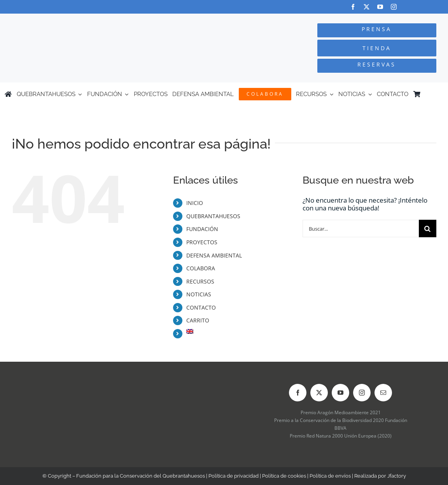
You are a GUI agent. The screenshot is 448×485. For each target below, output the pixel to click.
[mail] (383, 393)
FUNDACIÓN (202, 229)
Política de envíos (330, 476)
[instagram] (394, 7)
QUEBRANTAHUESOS (213, 216)
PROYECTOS (202, 242)
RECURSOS (200, 281)
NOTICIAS (199, 294)
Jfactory (397, 476)
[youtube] (380, 7)
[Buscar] (428, 228)
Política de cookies (284, 476)
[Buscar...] (361, 228)
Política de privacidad (234, 476)
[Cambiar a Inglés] (440, 94)
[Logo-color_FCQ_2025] (84, 21)
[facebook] (353, 7)
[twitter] (367, 7)
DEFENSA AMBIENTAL (214, 255)
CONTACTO (201, 307)
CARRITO (198, 320)
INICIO (195, 203)
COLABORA (201, 268)
